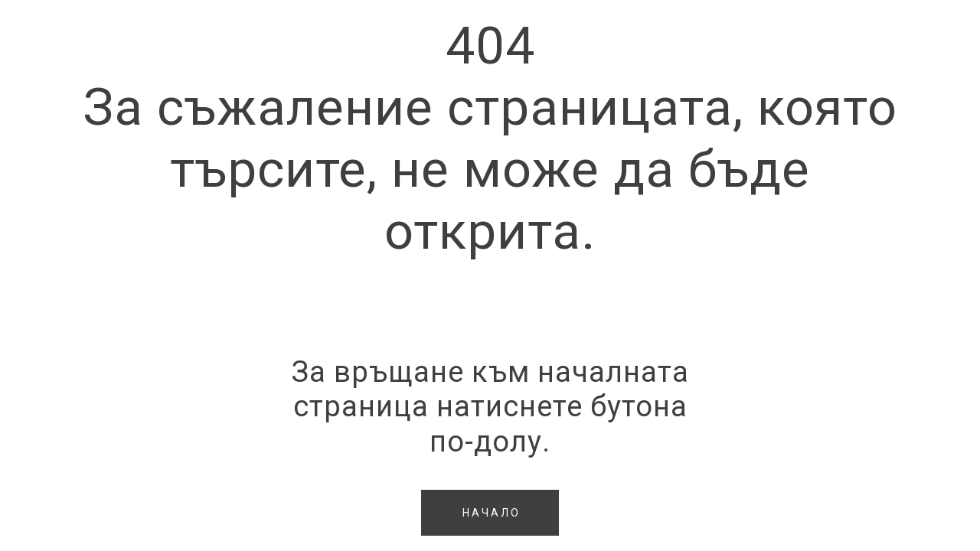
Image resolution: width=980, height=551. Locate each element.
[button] (490, 513)
